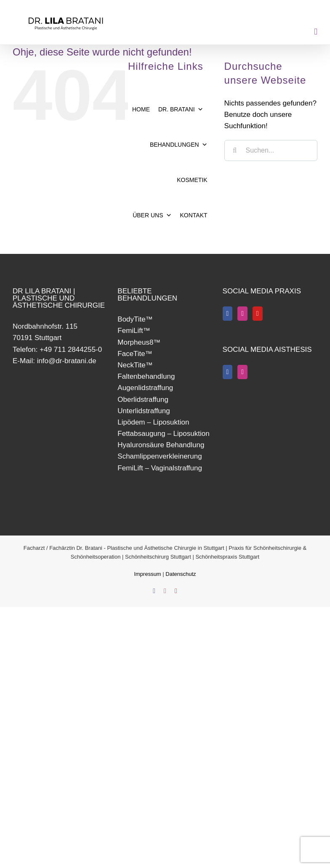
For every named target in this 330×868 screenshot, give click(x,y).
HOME (141, 109)
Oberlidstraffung (143, 400)
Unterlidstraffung (144, 411)
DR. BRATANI (181, 109)
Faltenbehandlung (146, 376)
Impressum (148, 574)
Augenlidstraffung (145, 388)
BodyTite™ (135, 319)
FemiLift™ (134, 331)
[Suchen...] (271, 150)
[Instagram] (242, 314)
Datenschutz (181, 574)
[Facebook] (228, 314)
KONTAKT (194, 215)
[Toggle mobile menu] (316, 32)
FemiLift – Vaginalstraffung (160, 468)
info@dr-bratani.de (67, 361)
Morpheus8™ (139, 342)
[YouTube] (258, 314)
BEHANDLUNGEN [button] (179, 145)
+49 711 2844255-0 (71, 350)
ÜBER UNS (152, 215)
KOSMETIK (192, 180)
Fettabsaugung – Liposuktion (163, 434)
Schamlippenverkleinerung (160, 456)
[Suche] (235, 150)
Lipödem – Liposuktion (153, 422)
